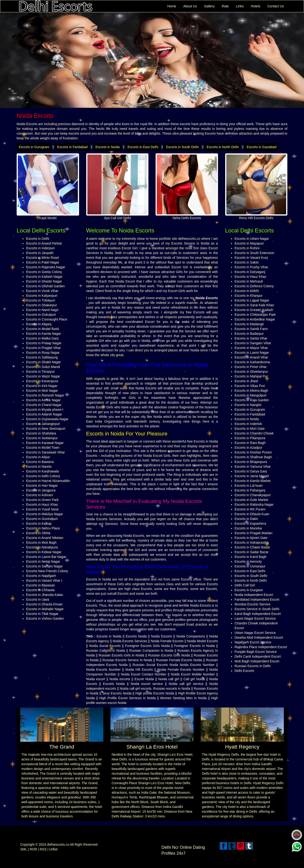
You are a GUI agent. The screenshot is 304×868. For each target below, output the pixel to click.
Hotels (256, 6)
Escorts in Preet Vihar (251, 367)
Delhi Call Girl (245, 585)
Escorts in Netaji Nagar (43, 561)
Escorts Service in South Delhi (257, 609)
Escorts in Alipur (38, 457)
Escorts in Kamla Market (253, 481)
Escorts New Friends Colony (47, 571)
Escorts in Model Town (43, 448)
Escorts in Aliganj (39, 324)
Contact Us (276, 6)
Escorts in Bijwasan (40, 585)
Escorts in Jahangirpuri (43, 424)
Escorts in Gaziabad (261, 147)
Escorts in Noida (108, 147)
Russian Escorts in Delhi (253, 666)
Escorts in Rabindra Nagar (254, 505)
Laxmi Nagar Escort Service (255, 618)
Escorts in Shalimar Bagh (253, 457)
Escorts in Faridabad (72, 147)
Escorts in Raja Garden (252, 400)
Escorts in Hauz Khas (42, 505)
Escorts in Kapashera (250, 524)
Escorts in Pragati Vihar (43, 348)
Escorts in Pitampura (250, 438)
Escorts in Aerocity (248, 561)
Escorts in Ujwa (38, 599)
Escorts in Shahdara (41, 433)
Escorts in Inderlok (248, 424)
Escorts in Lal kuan (249, 486)
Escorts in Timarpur (40, 372)
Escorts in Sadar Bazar (252, 552)
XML (24, 849)
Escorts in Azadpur (249, 448)
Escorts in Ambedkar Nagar (255, 319)
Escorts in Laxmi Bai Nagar (46, 557)
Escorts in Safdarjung (42, 357)
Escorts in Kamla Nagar (44, 334)
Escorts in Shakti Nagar (43, 362)
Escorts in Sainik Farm (251, 329)
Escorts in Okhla (38, 533)
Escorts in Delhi (38, 239)
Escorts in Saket (247, 262)
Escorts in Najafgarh (41, 576)
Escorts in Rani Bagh (250, 443)
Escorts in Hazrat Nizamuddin (48, 481)
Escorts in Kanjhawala (43, 471)
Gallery (209, 6)
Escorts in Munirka (248, 528)
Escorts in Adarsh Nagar (44, 414)
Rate (225, 6)
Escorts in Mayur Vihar (251, 348)
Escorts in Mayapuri (249, 243)
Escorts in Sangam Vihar (253, 343)
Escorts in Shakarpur (42, 305)
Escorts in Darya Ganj (251, 471)
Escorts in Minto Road (42, 258)
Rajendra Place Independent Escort (261, 647)
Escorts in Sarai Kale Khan (254, 305)
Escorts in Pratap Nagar (44, 343)
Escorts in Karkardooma (252, 362)
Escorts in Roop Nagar (43, 353)
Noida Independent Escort (254, 595)
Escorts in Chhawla (40, 590)
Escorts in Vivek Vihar (42, 291)
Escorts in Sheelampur (251, 372)
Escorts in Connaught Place (47, 319)
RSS (43, 849)
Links (240, 6)
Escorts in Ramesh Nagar (45, 395)
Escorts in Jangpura (41, 490)
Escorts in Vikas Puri (250, 386)
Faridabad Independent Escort (257, 599)
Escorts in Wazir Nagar (43, 376)
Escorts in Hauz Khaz (251, 277)
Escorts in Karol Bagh (251, 557)
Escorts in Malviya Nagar (45, 514)
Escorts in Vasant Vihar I (44, 580)
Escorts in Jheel (246, 381)
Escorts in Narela (39, 467)
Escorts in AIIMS (247, 291)
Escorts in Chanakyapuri (253, 495)
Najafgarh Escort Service (253, 642)
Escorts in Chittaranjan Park (255, 315)
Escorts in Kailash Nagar (44, 277)
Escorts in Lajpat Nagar (252, 300)
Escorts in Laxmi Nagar (252, 353)
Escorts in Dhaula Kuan (252, 514)
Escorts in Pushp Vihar (251, 267)
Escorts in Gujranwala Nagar (47, 419)
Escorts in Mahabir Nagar (45, 609)
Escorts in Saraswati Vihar (45, 452)
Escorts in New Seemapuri (46, 429)
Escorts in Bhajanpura (251, 462)
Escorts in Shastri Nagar (44, 281)
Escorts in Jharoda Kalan (45, 595)
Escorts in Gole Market (252, 500)
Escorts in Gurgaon (249, 590)
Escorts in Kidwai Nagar (44, 552)
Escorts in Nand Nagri (42, 310)
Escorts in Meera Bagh (252, 391)
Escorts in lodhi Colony (43, 476)
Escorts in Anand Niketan (45, 538)
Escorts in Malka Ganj (42, 338)
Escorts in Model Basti (43, 329)
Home (172, 6)
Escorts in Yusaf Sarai (42, 509)
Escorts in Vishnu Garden (45, 618)
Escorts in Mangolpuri (251, 395)
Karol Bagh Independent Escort (258, 614)
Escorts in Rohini (247, 248)
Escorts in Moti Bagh (41, 542)
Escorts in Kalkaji (39, 524)
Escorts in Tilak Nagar (42, 614)
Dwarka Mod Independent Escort (259, 637)
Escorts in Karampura (42, 381)
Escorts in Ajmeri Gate (251, 538)
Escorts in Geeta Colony (44, 272)
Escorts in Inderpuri (40, 248)
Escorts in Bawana (40, 462)
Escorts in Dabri (246, 519)
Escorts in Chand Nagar (44, 405)
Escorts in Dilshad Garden (45, 286)
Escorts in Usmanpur (250, 566)
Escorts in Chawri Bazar (252, 547)
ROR (33, 849)
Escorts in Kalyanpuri (42, 296)
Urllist (53, 849)
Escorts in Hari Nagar (42, 486)
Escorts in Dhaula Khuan (44, 604)
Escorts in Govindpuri (42, 519)
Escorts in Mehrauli (249, 281)
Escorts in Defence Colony (254, 286)
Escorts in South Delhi (182, 147)
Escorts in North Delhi (223, 147)
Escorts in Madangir (249, 324)
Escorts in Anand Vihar (251, 357)
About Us (190, 6)
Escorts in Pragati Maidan (254, 533)
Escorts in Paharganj (250, 490)
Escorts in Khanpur (249, 296)
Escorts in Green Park (42, 500)
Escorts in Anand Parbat (44, 243)
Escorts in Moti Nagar (42, 391)
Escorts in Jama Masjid (252, 476)
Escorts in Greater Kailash (254, 310)
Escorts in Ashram (40, 495)
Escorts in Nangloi (248, 405)
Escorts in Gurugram (34, 147)
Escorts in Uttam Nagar (252, 239)
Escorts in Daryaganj (250, 272)
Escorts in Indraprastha (252, 542)
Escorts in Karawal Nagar (45, 443)
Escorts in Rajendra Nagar (46, 267)
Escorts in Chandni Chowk (254, 433)
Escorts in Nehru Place (43, 528)
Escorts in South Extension (254, 253)
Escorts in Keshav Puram (253, 452)
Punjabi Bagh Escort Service (256, 652)
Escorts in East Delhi (143, 147)
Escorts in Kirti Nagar (42, 386)
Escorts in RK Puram (250, 509)
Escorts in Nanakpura (42, 547)
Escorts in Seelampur (42, 438)
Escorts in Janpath (40, 253)
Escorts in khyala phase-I (45, 410)
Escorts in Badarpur (249, 334)
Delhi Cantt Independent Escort (258, 656)
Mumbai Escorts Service (253, 604)
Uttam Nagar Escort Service (255, 633)
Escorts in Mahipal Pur (251, 376)
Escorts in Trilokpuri (41, 300)
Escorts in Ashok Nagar (43, 400)
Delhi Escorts (244, 671)
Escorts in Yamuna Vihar (253, 467)
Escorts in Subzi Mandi (43, 367)
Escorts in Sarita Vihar (251, 338)
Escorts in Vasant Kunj (251, 258)
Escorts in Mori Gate (250, 429)
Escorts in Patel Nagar (43, 262)
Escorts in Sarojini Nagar (44, 566)
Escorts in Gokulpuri (41, 315)
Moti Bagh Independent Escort (257, 661)
